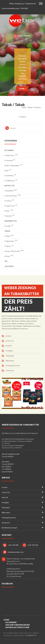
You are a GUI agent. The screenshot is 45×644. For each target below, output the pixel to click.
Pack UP (9, 346)
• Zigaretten (11, 241)
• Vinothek (10, 160)
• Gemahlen (11, 191)
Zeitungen (10, 356)
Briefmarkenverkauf (9, 528)
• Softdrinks (10, 175)
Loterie (8, 336)
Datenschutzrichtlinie (17, 627)
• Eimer (9, 256)
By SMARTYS (31, 635)
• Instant (9, 201)
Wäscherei (10, 361)
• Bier (8, 170)
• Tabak (9, 236)
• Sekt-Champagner (13, 165)
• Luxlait (9, 226)
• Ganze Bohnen (12, 196)
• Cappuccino (11, 206)
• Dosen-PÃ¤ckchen (14, 251)
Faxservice (10, 370)
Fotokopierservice (13, 366)
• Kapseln (9, 216)
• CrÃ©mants (11, 180)
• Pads (9, 211)
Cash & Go (10, 341)
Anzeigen (9, 351)
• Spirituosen (11, 155)
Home (22, 89)
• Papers (9, 246)
